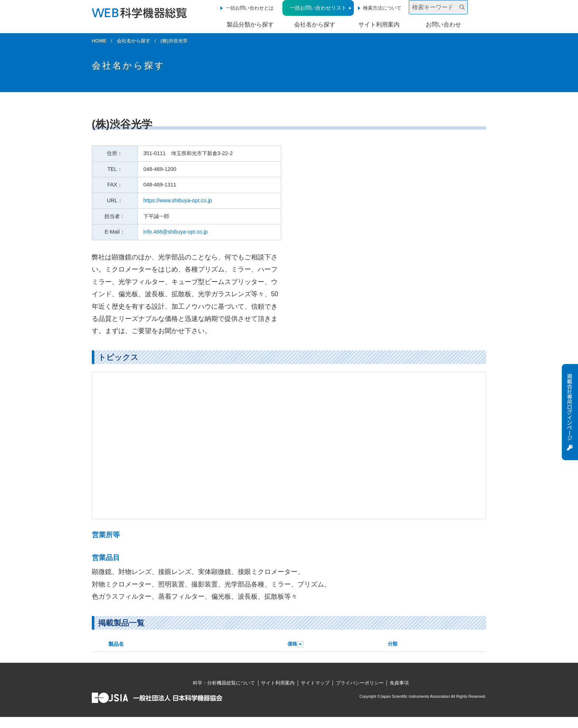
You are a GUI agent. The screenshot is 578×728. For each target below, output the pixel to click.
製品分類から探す (250, 24)
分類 (393, 644)
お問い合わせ (443, 24)
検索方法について (382, 8)
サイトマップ (315, 683)
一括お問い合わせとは (250, 8)
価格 (292, 644)
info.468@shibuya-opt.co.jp (176, 232)
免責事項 (399, 683)
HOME (99, 41)
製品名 (116, 644)
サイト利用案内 (379, 24)
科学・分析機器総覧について (224, 683)
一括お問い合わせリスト (318, 8)
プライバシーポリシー (360, 683)
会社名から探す (315, 24)
